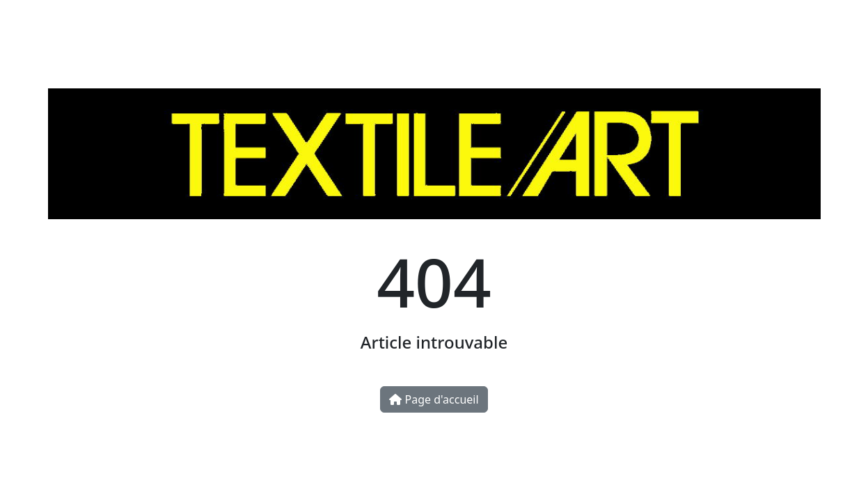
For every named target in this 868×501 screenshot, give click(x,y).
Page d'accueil (434, 399)
